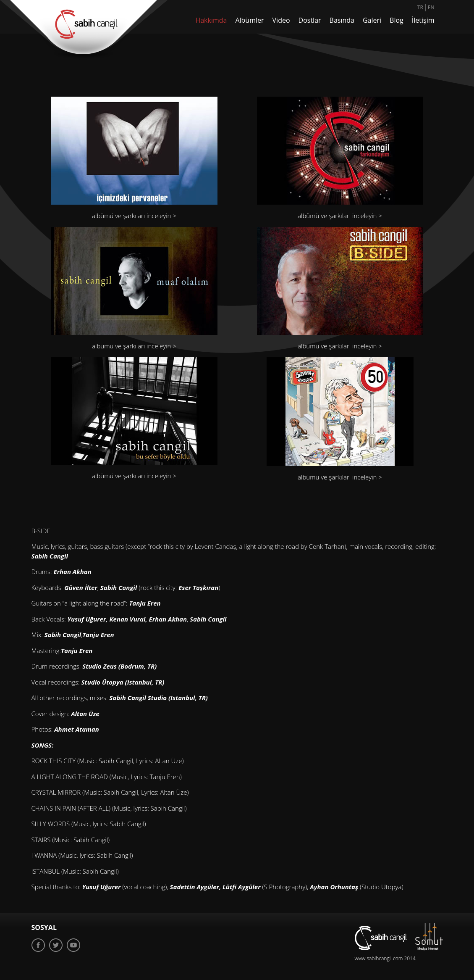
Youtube (73, 945)
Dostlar (310, 20)
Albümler (249, 20)
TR (420, 7)
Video (281, 20)
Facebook (38, 945)
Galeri (372, 20)
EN (431, 7)
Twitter (56, 945)
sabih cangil (381, 938)
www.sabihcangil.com (379, 958)
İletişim (423, 20)
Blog (397, 20)
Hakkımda (211, 20)
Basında (342, 20)
